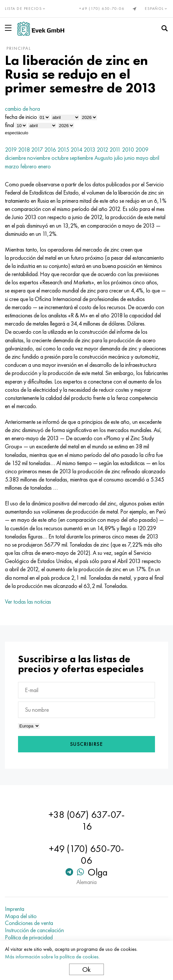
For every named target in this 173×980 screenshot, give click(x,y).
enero (44, 166)
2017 (37, 150)
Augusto (104, 158)
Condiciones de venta (29, 923)
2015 (63, 150)
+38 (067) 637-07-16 (87, 820)
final (10, 125)
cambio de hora (22, 109)
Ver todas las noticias (28, 602)
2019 (11, 150)
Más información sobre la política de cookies (52, 957)
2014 (76, 150)
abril (154, 158)
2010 (128, 150)
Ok (86, 969)
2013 (89, 150)
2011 (115, 150)
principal (19, 48)
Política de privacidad (29, 937)
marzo (12, 166)
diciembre (15, 158)
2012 (102, 150)
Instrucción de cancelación (34, 930)
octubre (60, 158)
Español (156, 9)
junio (129, 158)
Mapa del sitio (21, 916)
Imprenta (15, 909)
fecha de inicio (21, 117)
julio (118, 158)
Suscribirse (87, 744)
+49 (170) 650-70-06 (102, 9)
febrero (29, 166)
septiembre (81, 158)
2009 (142, 150)
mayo (142, 158)
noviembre (39, 158)
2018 (24, 150)
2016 (50, 150)
